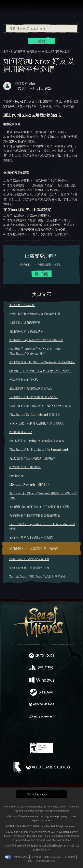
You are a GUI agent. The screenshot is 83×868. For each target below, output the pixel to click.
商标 (30, 861)
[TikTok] (62, 731)
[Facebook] (12, 730)
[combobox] (41, 28)
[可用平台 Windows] (42, 680)
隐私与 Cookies (53, 857)
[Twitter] (20, 730)
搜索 (42, 41)
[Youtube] (41, 731)
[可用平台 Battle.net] (42, 717)
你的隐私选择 (20, 857)
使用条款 (36, 857)
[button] (42, 794)
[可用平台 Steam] (42, 693)
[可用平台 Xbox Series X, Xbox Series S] (42, 656)
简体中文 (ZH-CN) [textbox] (37, 794)
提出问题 (42, 274)
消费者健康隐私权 (46, 861)
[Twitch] (29, 731)
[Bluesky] (70, 731)
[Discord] (53, 731)
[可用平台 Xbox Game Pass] (42, 705)
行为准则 (70, 857)
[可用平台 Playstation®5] (42, 668)
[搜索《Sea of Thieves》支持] (42, 28)
